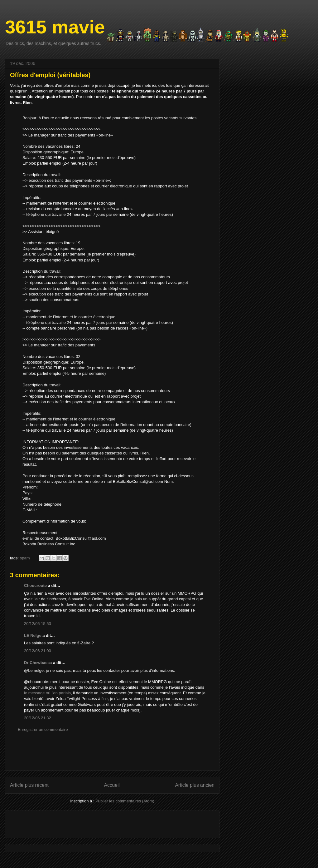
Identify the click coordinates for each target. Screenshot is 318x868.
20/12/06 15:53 (38, 624)
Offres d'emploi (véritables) (50, 75)
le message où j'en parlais (47, 693)
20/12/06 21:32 (38, 718)
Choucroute (35, 585)
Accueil (112, 785)
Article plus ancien (195, 785)
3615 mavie (55, 27)
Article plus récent (29, 785)
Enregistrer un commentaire (43, 729)
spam (25, 558)
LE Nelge (33, 635)
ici (38, 616)
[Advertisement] (112, 756)
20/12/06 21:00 (38, 651)
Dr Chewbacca (38, 663)
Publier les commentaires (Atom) (125, 801)
